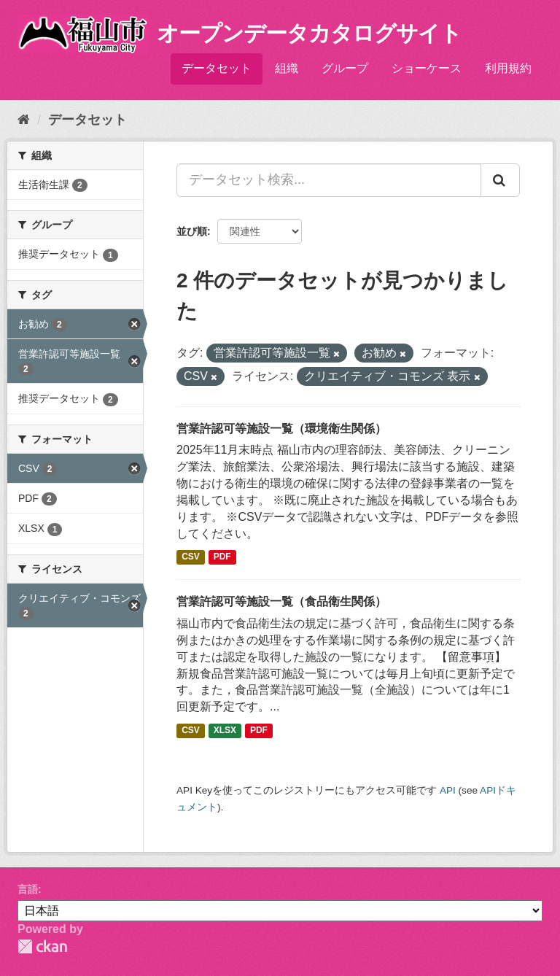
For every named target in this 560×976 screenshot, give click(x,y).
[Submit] (500, 180)
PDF (222, 557)
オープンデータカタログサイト (309, 33)
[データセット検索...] (329, 180)
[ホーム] (24, 120)
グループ (345, 68)
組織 (287, 68)
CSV (191, 557)
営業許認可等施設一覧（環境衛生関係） (281, 429)
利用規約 (508, 68)
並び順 (192, 231)
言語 (28, 889)
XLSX (225, 730)
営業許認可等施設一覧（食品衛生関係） (281, 601)
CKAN (42, 946)
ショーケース (427, 68)
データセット (217, 68)
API (448, 790)
